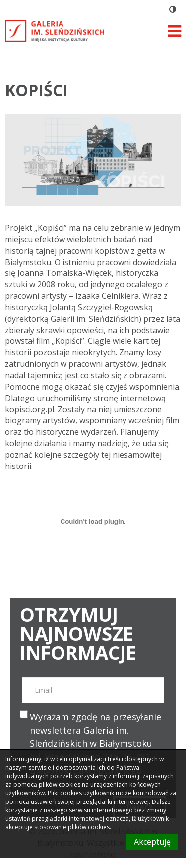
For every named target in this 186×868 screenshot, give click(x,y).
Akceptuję (152, 842)
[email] (93, 690)
